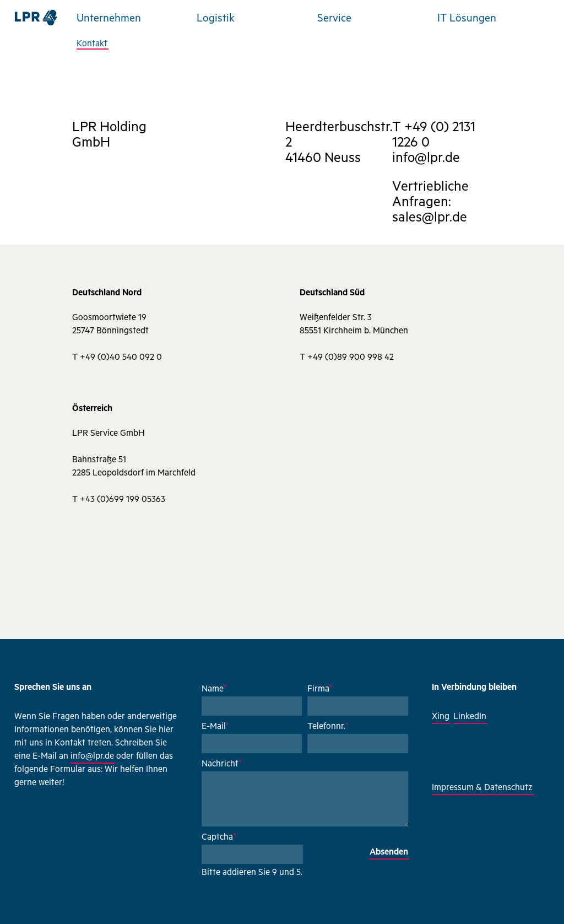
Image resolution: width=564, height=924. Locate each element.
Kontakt (92, 45)
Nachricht (222, 765)
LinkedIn (470, 717)
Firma (320, 690)
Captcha (219, 838)
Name (214, 690)
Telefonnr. (328, 727)
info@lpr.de (92, 757)
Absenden (389, 853)
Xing (441, 717)
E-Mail (215, 727)
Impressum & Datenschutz (482, 788)
